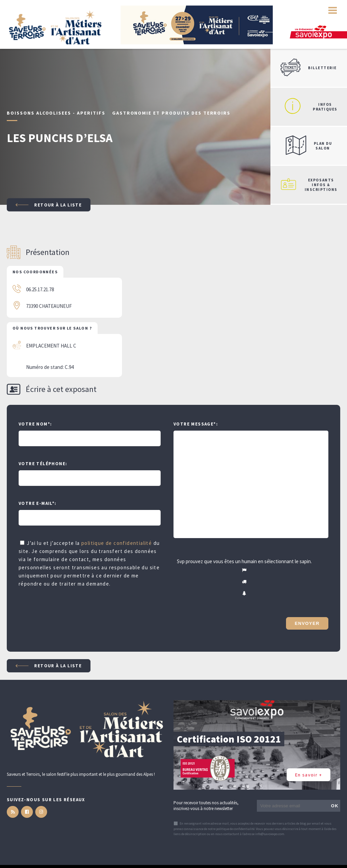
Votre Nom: (35, 424)
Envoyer (307, 623)
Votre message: (196, 424)
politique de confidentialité (117, 543)
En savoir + (309, 775)
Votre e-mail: (38, 503)
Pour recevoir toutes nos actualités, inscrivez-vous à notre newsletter (206, 806)
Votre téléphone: (43, 464)
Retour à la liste (49, 205)
